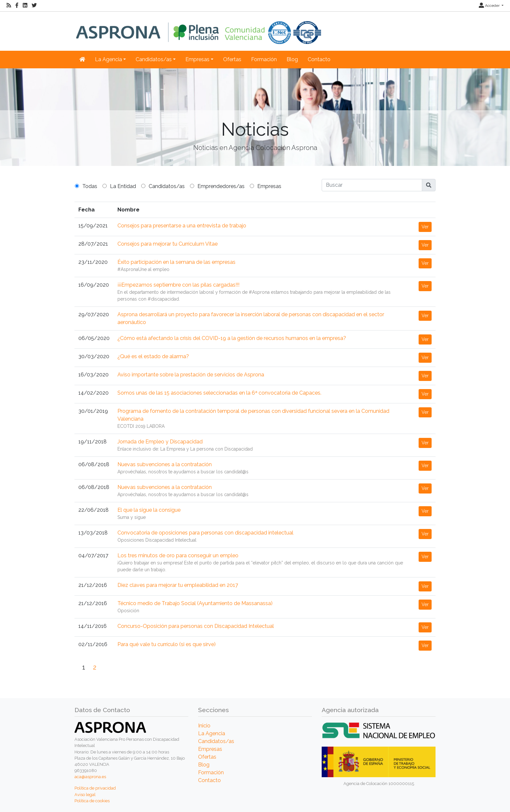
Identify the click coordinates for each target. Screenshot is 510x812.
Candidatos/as (167, 186)
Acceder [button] (490, 6)
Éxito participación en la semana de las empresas (176, 262)
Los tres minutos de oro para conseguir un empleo (178, 555)
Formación (264, 59)
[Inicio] (199, 28)
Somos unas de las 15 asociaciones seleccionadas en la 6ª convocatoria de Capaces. (219, 393)
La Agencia (212, 733)
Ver (425, 227)
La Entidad (123, 186)
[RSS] (9, 6)
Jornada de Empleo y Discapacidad (160, 442)
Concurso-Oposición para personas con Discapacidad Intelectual (196, 626)
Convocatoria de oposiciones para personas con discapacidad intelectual (205, 533)
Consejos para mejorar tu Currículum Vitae (168, 244)
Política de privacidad (95, 788)
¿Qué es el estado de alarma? (153, 356)
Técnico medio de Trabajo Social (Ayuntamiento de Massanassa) (195, 603)
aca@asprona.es (90, 777)
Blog (292, 59)
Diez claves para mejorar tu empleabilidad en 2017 (178, 585)
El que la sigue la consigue (149, 510)
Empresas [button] (197, 59)
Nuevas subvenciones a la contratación (165, 464)
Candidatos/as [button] (154, 59)
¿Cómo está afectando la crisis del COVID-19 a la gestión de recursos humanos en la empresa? (232, 338)
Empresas (269, 186)
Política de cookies (92, 801)
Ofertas (232, 59)
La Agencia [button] (108, 59)
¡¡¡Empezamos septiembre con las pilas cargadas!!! (178, 285)
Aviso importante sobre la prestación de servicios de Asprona (191, 375)
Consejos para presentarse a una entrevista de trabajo (182, 226)
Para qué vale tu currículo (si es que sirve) (167, 644)
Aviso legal (85, 795)
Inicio (204, 726)
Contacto (319, 59)
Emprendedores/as (221, 186)
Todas (90, 186)
